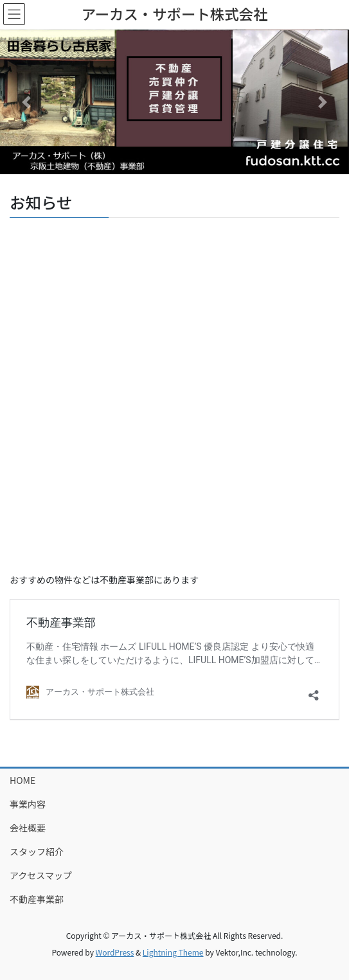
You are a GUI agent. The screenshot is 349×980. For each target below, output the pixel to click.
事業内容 (28, 804)
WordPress (115, 952)
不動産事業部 (37, 899)
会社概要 (28, 828)
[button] (26, 102)
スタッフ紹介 (37, 851)
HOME (22, 780)
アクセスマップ (41, 875)
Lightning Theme (173, 952)
